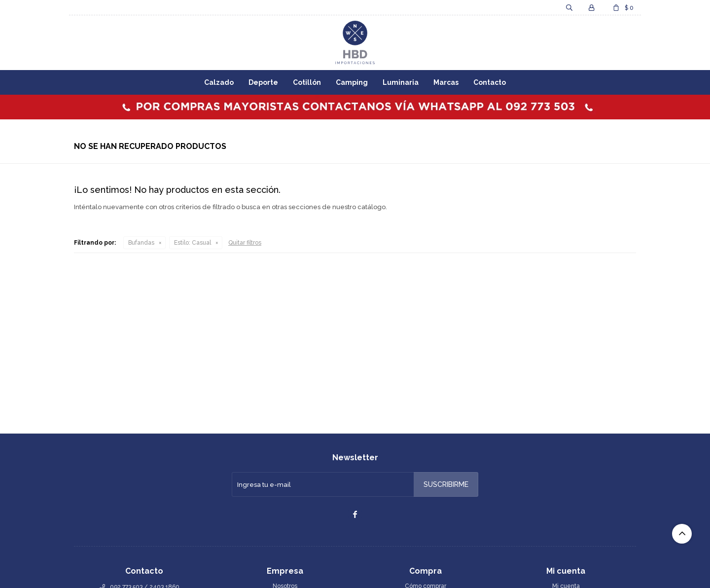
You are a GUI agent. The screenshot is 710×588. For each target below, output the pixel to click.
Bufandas (141, 243)
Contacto (490, 82)
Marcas (446, 82)
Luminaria (401, 82)
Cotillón (307, 82)
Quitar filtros (245, 243)
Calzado (219, 82)
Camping (352, 82)
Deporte (263, 82)
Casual (193, 243)
